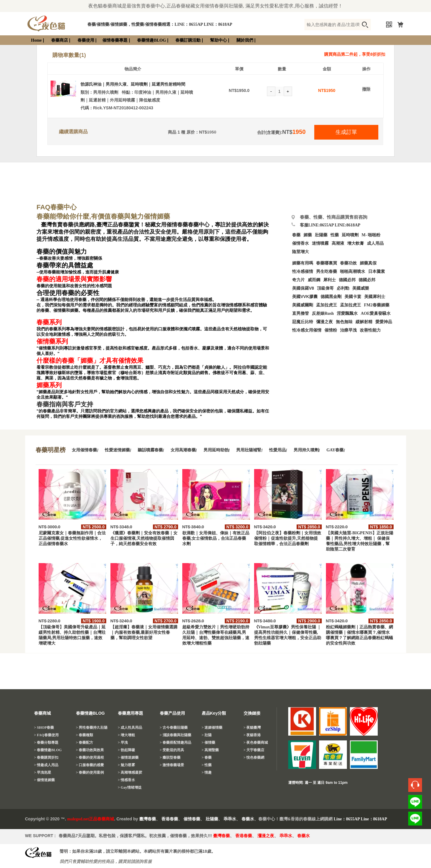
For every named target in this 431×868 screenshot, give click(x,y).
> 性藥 (207, 765)
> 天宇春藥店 (254, 750)
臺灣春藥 (148, 819)
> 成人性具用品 (130, 728)
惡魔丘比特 (303, 322)
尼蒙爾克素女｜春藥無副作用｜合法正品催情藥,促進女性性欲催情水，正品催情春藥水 (72, 538)
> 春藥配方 (85, 743)
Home (37, 40)
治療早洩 (348, 330)
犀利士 (330, 280)
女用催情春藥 (84, 450)
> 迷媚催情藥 (212, 728)
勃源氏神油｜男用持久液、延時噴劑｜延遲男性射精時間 (133, 84)
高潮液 (338, 243)
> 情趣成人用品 (46, 765)
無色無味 (344, 322)
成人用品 (375, 243)
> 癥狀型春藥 (170, 757)
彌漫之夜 (324, 322)
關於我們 (245, 40)
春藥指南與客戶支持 (65, 404)
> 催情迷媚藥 (45, 780)
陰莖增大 (301, 252)
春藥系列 (49, 322)
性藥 (335, 235)
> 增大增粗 (127, 735)
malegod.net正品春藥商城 (91, 819)
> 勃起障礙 (127, 750)
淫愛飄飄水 (347, 313)
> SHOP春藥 (44, 728)
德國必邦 (347, 280)
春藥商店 (60, 40)
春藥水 (248, 819)
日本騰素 (377, 272)
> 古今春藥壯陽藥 (174, 728)
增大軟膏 (356, 243)
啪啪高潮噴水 (353, 272)
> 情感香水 (127, 780)
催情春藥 (192, 819)
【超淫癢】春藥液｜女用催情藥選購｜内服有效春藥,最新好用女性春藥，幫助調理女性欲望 (144, 632)
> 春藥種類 (85, 735)
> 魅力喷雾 (127, 765)
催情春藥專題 (115, 40)
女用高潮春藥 (183, 450)
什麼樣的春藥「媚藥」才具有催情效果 (90, 361)
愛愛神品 (384, 322)
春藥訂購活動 (188, 40)
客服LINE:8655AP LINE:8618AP (330, 225)
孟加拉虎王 (350, 305)
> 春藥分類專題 (46, 743)
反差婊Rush (323, 313)
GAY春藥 (335, 450)
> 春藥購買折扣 (46, 757)
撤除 (366, 89)
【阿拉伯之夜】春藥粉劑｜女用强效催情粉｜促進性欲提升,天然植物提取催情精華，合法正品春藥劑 (288, 538)
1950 (331, 90)
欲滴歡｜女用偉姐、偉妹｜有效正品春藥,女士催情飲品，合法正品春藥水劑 (216, 538)
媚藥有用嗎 (303, 263)
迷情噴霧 (320, 243)
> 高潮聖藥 (210, 750)
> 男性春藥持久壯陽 (92, 728)
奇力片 (298, 280)
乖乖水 (230, 819)
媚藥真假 (368, 263)
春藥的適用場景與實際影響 (74, 279)
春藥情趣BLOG (151, 40)
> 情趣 (207, 772)
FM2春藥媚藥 (377, 305)
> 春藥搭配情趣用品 (176, 743)
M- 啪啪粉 (371, 235)
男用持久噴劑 (306, 450)
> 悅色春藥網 (254, 757)
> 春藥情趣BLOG (48, 750)
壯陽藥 (321, 235)
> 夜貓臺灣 (252, 728)
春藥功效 (348, 263)
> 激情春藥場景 (172, 765)
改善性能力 (370, 330)
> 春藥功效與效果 (90, 750)
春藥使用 (86, 40)
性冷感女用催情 (307, 330)
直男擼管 (301, 313)
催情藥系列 (52, 341)
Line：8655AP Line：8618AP (361, 819)
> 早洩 (123, 743)
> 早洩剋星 (43, 772)
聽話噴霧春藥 (150, 450)
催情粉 (331, 330)
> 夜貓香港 (252, 735)
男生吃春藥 (327, 272)
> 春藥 (207, 757)
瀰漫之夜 (266, 836)
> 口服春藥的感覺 (90, 765)
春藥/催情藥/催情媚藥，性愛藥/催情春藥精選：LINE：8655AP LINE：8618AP (160, 24)
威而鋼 (314, 280)
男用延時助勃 (216, 450)
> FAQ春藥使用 (46, 735)
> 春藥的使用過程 (90, 757)
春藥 (296, 235)
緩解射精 (364, 322)
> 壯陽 (207, 735)
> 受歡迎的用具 (172, 750)
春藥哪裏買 (327, 263)
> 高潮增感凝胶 (130, 772)
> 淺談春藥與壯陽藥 (176, 735)
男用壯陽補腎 (249, 450)
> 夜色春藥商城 (256, 743)
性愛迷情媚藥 (117, 450)
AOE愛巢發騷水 (376, 313)
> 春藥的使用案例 (90, 772)
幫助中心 (218, 40)
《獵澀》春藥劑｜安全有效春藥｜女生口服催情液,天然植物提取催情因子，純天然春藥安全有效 (144, 538)
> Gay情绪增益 (130, 787)
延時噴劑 (350, 235)
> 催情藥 (209, 743)
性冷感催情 (303, 272)
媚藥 (308, 235)
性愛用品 (277, 450)
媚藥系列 (49, 385)
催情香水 (301, 243)
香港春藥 (170, 819)
